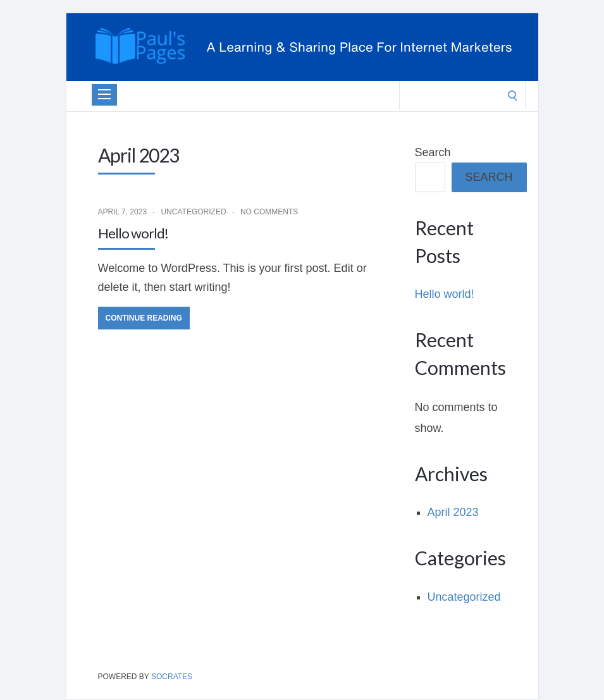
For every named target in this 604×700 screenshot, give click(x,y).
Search (433, 152)
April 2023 (453, 512)
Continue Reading (144, 318)
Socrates (172, 677)
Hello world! (133, 233)
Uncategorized (193, 212)
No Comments (269, 212)
